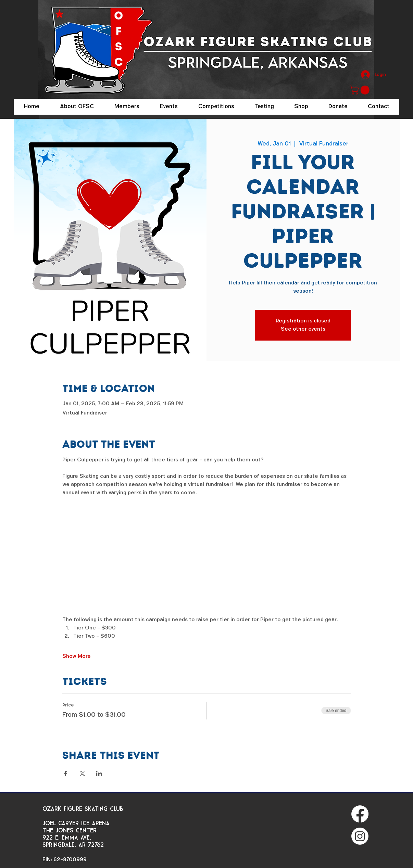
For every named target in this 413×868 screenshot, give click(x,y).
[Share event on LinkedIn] (99, 774)
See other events (303, 329)
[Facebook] (360, 814)
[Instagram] (360, 836)
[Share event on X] (82, 774)
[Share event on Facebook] (66, 774)
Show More (77, 656)
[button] (361, 90)
